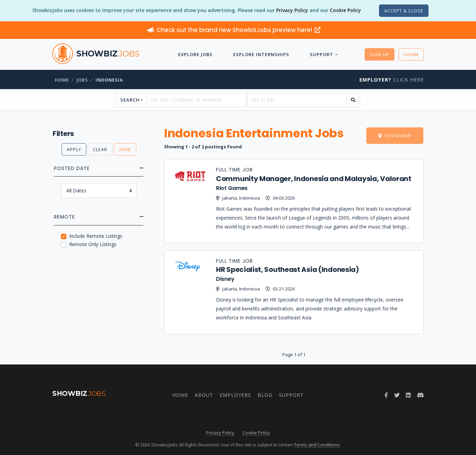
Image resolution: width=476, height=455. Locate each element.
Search (130, 100)
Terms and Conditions (317, 445)
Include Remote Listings (96, 236)
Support (322, 54)
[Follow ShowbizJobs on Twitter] (397, 395)
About (204, 395)
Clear (100, 149)
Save (125, 149)
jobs (82, 80)
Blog (265, 395)
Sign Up (380, 54)
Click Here (392, 80)
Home (62, 80)
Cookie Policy (345, 10)
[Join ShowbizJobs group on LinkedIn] (408, 395)
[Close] (404, 11)
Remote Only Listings (93, 244)
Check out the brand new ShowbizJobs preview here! (234, 30)
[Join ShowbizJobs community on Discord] (420, 395)
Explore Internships (261, 54)
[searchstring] (197, 100)
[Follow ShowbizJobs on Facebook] (386, 395)
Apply (74, 149)
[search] (353, 100)
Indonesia (109, 80)
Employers (235, 395)
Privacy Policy (292, 10)
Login (411, 54)
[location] (297, 100)
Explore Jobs (195, 54)
